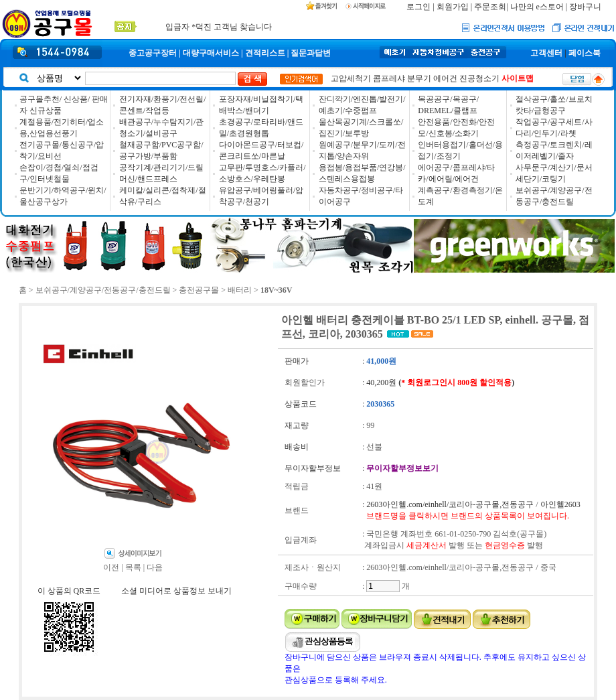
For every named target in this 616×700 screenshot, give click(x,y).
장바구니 (585, 7)
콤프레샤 (389, 78)
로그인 (418, 7)
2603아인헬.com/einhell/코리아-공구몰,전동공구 (450, 504)
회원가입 (453, 7)
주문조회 (490, 7)
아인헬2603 (560, 504)
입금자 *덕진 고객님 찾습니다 (219, 26)
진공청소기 (479, 78)
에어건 (445, 78)
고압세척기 (351, 78)
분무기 (419, 78)
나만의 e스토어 (537, 7)
